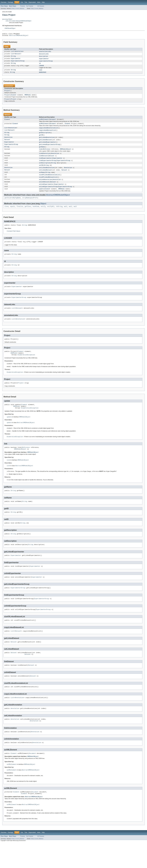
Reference (47, 153)
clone (7, 213)
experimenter (44, 60)
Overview (4, 2)
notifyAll (51, 213)
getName (42, 151)
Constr (17, 8)
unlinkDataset (44, 187)
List (12, 52)
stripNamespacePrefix (30, 204)
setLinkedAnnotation (47, 173)
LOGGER (41, 67)
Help (43, 2)
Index (39, 2)
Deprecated (32, 2)
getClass (28, 213)
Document (53, 122)
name (41, 72)
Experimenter (16, 60)
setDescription (45, 168)
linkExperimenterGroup (47, 165)
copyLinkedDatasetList (47, 133)
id (40, 65)
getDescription (45, 136)
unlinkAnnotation (45, 185)
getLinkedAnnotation (47, 141)
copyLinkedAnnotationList (49, 131)
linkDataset (43, 160)
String (13, 57)
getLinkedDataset (45, 143)
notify (43, 213)
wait (66, 213)
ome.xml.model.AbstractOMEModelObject (18, 21)
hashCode (36, 213)
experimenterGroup (46, 62)
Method (22, 8)
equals (13, 213)
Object (43, 210)
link (41, 153)
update (41, 195)
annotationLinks (45, 52)
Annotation (19, 52)
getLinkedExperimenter (47, 146)
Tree (26, 2)
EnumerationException (26, 366)
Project (7, 93)
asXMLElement (44, 122)
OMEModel (28, 97)
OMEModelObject (10, 28)
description (43, 57)
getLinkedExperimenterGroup (49, 148)
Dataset (18, 55)
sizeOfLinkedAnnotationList (49, 180)
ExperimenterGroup (18, 62)
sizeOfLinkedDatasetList (48, 183)
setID (41, 170)
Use (22, 2)
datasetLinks (44, 55)
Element (14, 97)
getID (41, 138)
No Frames (30, 6)
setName (42, 178)
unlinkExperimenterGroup (48, 192)
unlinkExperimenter (46, 190)
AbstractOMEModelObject (19, 36)
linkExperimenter (45, 163)
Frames (23, 6)
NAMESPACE (43, 74)
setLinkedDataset (45, 175)
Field (13, 8)
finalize (20, 213)
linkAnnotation (45, 158)
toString (59, 213)
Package (10, 2)
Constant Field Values (13, 238)
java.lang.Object (7, 19)
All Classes (41, 6)
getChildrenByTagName (13, 204)
